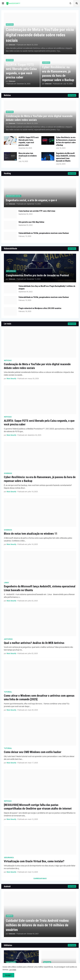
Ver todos (72, 95)
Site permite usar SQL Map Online (31, 222)
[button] (3, 3)
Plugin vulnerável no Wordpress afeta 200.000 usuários (40, 308)
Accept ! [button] (8, 975)
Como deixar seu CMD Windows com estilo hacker (33, 752)
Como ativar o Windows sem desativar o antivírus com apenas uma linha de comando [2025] (39, 698)
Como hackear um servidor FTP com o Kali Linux (37, 211)
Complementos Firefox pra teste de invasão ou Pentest (37, 275)
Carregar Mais (40, 878)
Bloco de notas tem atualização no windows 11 (28, 156)
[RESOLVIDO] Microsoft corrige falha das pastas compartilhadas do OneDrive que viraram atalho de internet (38, 807)
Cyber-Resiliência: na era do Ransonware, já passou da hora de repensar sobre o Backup (58, 74)
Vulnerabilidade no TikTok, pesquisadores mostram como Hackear (44, 233)
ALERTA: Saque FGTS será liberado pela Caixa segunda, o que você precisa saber (21, 71)
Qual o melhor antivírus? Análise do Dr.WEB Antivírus (34, 643)
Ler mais (13, 970)
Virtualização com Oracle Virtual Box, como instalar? (34, 861)
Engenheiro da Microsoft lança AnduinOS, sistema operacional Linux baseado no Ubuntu (66, 157)
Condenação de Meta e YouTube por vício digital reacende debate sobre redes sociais (40, 35)
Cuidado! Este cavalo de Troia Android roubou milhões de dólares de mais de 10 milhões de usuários (37, 925)
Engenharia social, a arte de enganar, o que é (31, 200)
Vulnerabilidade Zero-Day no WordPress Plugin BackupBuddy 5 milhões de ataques (47, 287)
